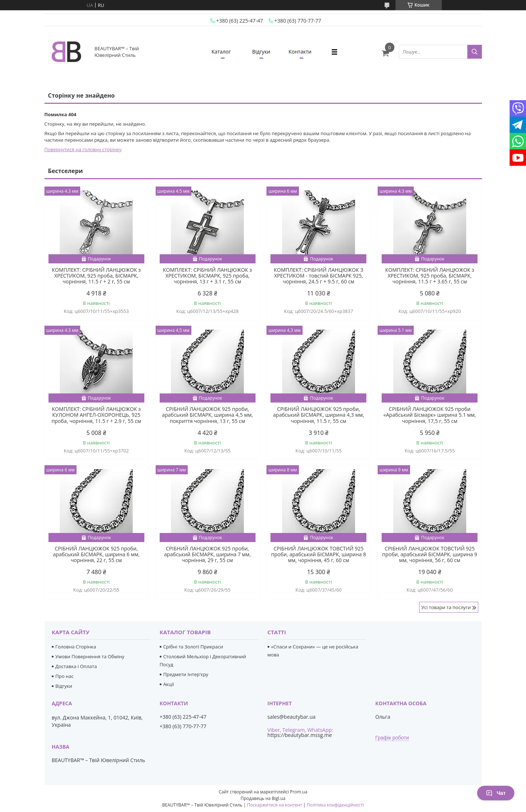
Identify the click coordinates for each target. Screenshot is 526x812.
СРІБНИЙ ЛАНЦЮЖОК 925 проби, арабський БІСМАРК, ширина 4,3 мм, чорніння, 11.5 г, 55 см (319, 415)
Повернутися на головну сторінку (83, 149)
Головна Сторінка (76, 647)
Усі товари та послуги (446, 607)
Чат (496, 793)
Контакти (300, 52)
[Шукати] (475, 52)
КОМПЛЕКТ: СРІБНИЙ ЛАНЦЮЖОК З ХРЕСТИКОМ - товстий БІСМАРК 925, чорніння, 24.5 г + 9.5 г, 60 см (318, 276)
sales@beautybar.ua (292, 717)
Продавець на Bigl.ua (263, 798)
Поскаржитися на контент (275, 805)
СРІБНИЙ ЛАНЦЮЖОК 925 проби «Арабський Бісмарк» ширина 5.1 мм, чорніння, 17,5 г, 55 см (430, 415)
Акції (169, 684)
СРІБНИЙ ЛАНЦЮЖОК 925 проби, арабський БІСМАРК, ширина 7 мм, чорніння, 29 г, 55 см (207, 554)
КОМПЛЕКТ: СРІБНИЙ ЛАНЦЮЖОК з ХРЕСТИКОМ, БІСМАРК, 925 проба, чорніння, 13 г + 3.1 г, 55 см (207, 276)
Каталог (221, 52)
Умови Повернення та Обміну (90, 656)
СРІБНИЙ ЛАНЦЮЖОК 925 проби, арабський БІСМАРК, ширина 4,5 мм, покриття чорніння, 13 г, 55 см (207, 415)
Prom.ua (299, 792)
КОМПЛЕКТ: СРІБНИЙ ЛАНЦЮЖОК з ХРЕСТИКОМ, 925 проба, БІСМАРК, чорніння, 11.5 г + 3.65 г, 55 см (430, 276)
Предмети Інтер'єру (186, 674)
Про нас (65, 676)
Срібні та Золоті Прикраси (193, 647)
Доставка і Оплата (76, 666)
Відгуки (261, 52)
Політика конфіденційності (335, 805)
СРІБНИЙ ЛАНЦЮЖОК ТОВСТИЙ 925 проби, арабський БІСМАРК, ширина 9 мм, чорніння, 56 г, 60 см (430, 554)
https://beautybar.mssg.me (300, 735)
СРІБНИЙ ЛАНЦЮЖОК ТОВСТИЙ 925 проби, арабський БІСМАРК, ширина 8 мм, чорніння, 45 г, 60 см (319, 554)
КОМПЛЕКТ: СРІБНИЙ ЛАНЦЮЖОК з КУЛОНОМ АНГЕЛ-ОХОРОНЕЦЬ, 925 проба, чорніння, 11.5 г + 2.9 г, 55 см (96, 415)
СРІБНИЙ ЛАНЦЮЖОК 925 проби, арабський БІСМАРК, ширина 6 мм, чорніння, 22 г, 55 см (96, 554)
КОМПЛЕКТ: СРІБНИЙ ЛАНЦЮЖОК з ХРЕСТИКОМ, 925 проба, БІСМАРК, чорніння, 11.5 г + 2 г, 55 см (96, 276)
